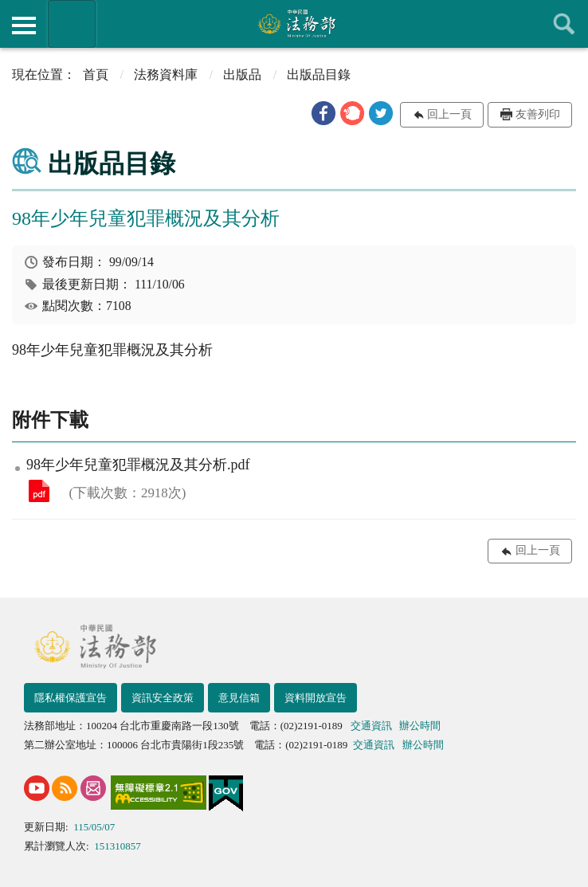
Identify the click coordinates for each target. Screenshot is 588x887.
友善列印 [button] (538, 114)
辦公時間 (420, 726)
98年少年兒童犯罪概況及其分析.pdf (39, 491)
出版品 (242, 75)
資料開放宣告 (316, 698)
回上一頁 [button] (449, 114)
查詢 (564, 24)
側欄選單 (24, 26)
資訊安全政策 (163, 698)
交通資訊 (371, 726)
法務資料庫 (166, 75)
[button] (323, 113)
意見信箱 (239, 698)
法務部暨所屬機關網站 (72, 24)
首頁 (96, 75)
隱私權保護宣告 (71, 698)
